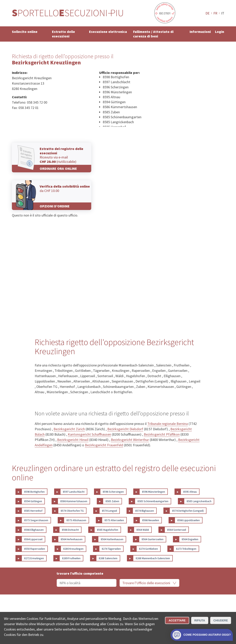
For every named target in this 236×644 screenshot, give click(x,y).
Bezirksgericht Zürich (69, 429)
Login (220, 32)
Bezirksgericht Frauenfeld (104, 445)
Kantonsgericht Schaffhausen (89, 434)
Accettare (177, 620)
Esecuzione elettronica (108, 32)
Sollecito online (25, 32)
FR (215, 13)
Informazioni (200, 32)
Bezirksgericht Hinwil (73, 440)
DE (208, 13)
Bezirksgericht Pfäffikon (162, 434)
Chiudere (221, 620)
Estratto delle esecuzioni (63, 34)
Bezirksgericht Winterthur (130, 440)
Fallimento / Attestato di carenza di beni (153, 34)
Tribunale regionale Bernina (168, 424)
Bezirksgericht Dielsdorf (125, 429)
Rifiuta (200, 620)
